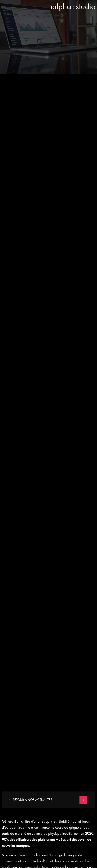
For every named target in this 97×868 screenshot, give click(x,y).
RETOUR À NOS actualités (30, 800)
